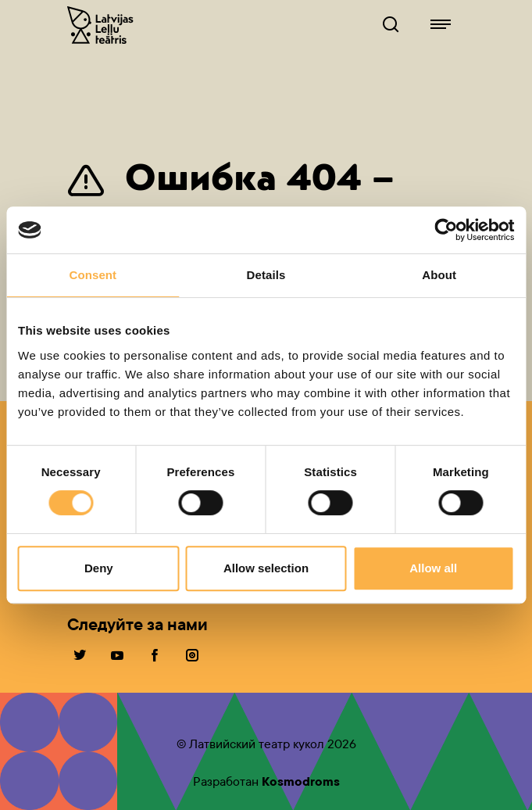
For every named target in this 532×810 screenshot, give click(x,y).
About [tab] (439, 275)
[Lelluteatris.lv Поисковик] (391, 25)
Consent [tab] (93, 275)
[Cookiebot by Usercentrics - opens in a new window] (446, 230)
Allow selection (266, 568)
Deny (99, 568)
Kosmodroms (301, 781)
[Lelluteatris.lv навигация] (441, 25)
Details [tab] (266, 275)
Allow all (433, 568)
